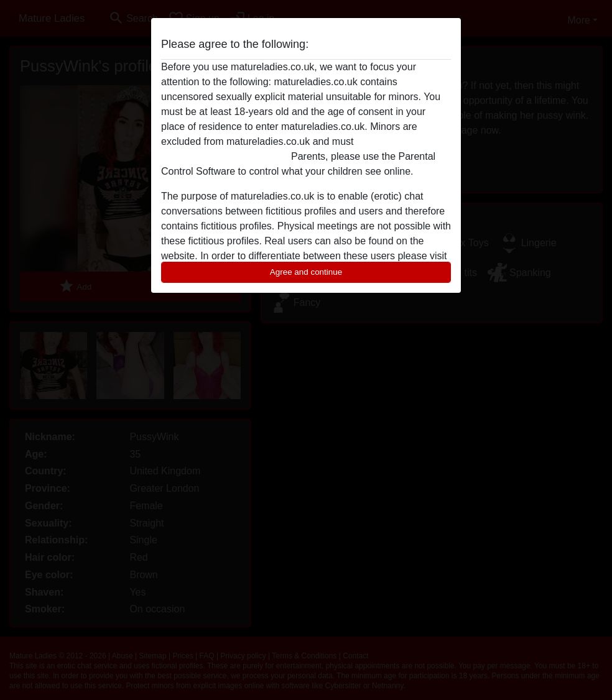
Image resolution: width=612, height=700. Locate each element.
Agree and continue (306, 272)
